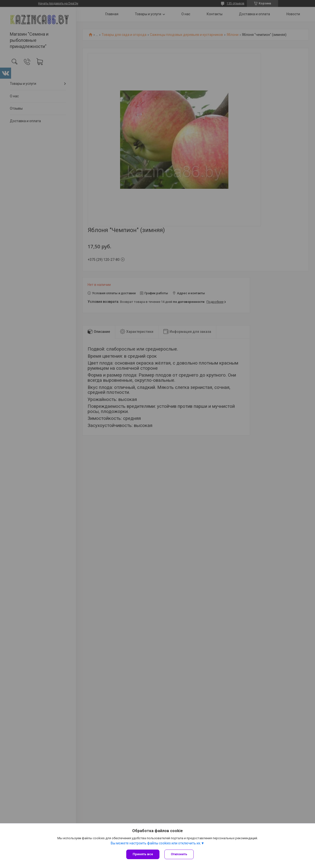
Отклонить (179, 854)
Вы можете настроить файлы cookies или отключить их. (156, 843)
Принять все (143, 854)
